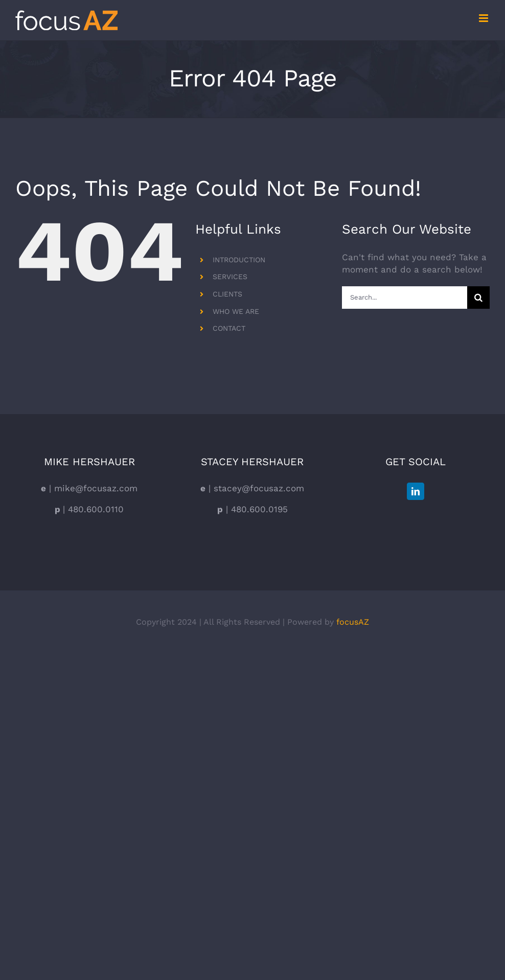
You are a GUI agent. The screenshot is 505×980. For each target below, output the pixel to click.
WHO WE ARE (236, 311)
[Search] (478, 298)
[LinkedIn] (416, 491)
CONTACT (229, 328)
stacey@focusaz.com (257, 488)
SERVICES (230, 277)
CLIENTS (227, 294)
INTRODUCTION (239, 260)
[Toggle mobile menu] (484, 18)
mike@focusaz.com (94, 488)
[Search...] (405, 298)
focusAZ (353, 622)
